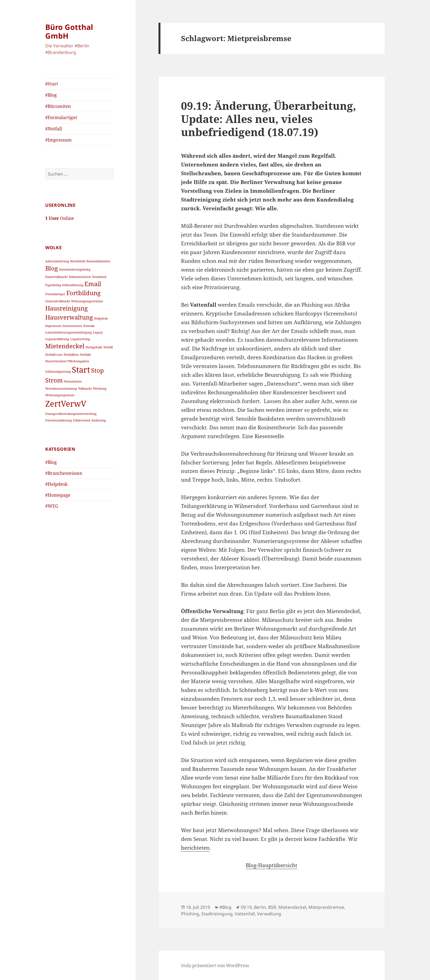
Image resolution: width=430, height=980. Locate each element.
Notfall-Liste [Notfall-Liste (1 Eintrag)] (54, 355)
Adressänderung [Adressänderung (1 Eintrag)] (57, 261)
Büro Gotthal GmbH (69, 31)
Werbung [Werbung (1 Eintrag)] (100, 389)
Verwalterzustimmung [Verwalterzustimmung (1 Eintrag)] (61, 389)
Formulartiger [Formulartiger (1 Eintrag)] (55, 294)
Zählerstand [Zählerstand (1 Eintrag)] (82, 420)
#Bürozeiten (58, 106)
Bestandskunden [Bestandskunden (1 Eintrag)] (98, 261)
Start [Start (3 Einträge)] (81, 370)
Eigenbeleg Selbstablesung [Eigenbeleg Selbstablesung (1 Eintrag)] (64, 285)
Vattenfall (245, 914)
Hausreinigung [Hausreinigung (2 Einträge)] (67, 308)
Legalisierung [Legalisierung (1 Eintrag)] (80, 339)
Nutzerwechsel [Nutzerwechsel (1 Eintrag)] (56, 361)
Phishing (190, 914)
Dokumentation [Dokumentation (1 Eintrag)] (80, 277)
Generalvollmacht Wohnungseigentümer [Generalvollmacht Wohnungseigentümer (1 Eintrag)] (74, 301)
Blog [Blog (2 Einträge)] (52, 268)
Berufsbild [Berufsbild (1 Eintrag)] (78, 261)
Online (60, 218)
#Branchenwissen (64, 473)
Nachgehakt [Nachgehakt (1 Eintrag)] (94, 347)
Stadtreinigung (217, 914)
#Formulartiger (61, 117)
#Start (52, 84)
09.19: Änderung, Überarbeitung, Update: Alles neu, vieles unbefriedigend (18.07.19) (268, 119)
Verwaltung (269, 914)
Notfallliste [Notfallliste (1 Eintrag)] (71, 355)
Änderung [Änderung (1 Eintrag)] (99, 420)
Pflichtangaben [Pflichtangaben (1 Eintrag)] (78, 361)
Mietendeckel (292, 907)
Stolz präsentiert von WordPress (215, 965)
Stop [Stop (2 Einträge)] (97, 370)
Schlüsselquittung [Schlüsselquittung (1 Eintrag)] (58, 372)
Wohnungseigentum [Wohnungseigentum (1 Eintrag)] (60, 395)
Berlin (260, 907)
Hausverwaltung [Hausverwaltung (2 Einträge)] (69, 317)
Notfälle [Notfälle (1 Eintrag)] (86, 355)
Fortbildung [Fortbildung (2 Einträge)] (84, 293)
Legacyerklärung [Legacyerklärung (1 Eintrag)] (57, 339)
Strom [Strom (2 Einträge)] (54, 380)
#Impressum (58, 140)
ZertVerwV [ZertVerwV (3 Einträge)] (66, 404)
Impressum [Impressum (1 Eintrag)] (53, 326)
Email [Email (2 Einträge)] (93, 284)
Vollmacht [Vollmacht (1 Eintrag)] (85, 389)
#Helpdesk (56, 484)
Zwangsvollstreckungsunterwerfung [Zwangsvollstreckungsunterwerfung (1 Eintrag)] (71, 414)
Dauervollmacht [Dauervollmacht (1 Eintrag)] (56, 277)
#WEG (52, 506)
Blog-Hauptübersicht (271, 865)
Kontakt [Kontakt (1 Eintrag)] (89, 326)
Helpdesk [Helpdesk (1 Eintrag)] (101, 318)
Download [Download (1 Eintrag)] (99, 277)
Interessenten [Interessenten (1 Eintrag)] (72, 326)
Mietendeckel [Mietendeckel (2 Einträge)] (65, 346)
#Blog (51, 95)
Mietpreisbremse (326, 907)
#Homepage (58, 495)
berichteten (195, 848)
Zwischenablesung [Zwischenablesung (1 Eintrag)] (59, 420)
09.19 (246, 907)
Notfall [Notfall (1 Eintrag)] (108, 347)
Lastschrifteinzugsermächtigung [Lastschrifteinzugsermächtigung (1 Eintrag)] (69, 332)
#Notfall (54, 129)
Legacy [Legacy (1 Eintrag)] (98, 332)
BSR (272, 907)
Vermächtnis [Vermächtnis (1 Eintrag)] (73, 381)
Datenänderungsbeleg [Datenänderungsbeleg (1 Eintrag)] (75, 269)
